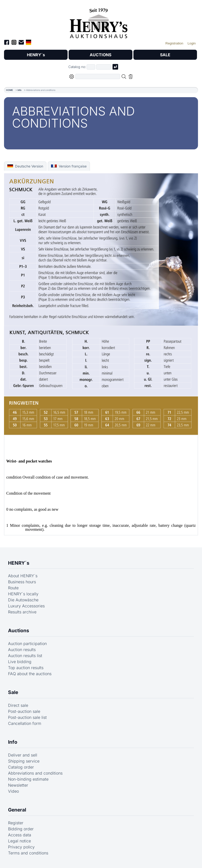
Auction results (22, 650)
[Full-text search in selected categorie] (98, 76)
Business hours (22, 582)
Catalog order (21, 767)
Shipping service (24, 761)
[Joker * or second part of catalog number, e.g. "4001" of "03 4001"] (104, 67)
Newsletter (18, 785)
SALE (165, 55)
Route (13, 588)
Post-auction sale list (27, 717)
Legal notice (19, 841)
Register (16, 823)
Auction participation (27, 644)
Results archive (22, 612)
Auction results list (25, 656)
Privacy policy (21, 847)
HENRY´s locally (23, 594)
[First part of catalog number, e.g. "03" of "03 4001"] (91, 67)
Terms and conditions (28, 853)
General (17, 810)
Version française (69, 166)
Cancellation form (25, 723)
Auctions (19, 630)
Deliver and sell (23, 755)
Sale (13, 692)
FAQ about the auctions (30, 674)
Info (19, 90)
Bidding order (21, 829)
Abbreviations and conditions (35, 773)
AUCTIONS (100, 55)
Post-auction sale (24, 711)
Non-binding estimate (28, 779)
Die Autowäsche (23, 600)
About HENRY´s (23, 576)
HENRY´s (36, 55)
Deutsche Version (25, 166)
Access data (20, 835)
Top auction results (26, 668)
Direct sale (18, 705)
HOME (9, 90)
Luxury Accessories (26, 606)
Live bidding (20, 662)
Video (13, 791)
